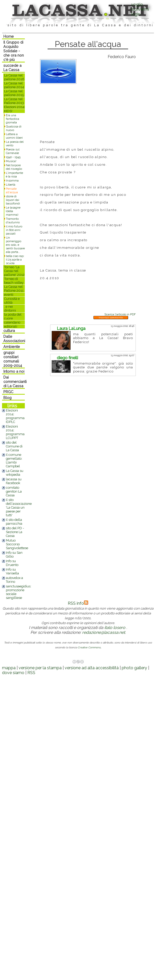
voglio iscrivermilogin (140, 9)
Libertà (11, 185)
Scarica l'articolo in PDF (120, 314)
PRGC (8, 392)
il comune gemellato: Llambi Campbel (14, 460)
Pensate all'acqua (12, 190)
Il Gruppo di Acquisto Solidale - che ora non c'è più (14, 51)
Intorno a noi (14, 371)
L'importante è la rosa (14, 175)
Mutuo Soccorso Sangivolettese (17, 544)
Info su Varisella (12, 571)
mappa (9, 668)
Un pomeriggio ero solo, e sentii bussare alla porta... (15, 245)
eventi (9, 295)
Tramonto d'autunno (13, 221)
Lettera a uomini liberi (14, 136)
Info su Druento (12, 563)
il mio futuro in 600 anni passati (14, 230)
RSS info (78, 603)
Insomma (12, 180)
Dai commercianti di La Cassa (15, 382)
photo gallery (134, 668)
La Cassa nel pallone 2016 (14, 77)
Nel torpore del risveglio (14, 167)
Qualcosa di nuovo (14, 128)
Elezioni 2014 (14, 107)
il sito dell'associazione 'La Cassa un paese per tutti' (19, 507)
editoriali (11, 326)
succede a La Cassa (12, 68)
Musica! (11, 161)
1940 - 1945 (13, 157)
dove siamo (13, 673)
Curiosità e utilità (12, 301)
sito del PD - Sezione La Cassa (15, 532)
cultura (9, 331)
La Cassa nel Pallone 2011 (14, 289)
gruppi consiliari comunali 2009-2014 (13, 359)
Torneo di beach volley (14, 281)
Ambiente (12, 347)
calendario (12, 322)
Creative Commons (89, 647)
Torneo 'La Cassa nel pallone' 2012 (14, 271)
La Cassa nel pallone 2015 (14, 93)
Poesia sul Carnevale (13, 151)
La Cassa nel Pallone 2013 (14, 101)
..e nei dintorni (10, 308)
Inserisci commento (111, 318)
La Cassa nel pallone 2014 (14, 85)
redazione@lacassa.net (104, 632)
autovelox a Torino (14, 580)
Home (9, 36)
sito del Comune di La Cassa (14, 446)
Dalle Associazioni (14, 339)
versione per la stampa (40, 668)
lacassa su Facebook (14, 481)
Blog (7, 398)
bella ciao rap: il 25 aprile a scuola (15, 260)
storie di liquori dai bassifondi (13, 200)
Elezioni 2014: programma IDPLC (15, 416)
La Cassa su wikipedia (15, 473)
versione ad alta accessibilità (92, 668)
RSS (31, 673)
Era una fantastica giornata (13, 119)
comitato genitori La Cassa (14, 491)
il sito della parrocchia (14, 522)
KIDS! (8, 111)
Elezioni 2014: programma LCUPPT (15, 432)
